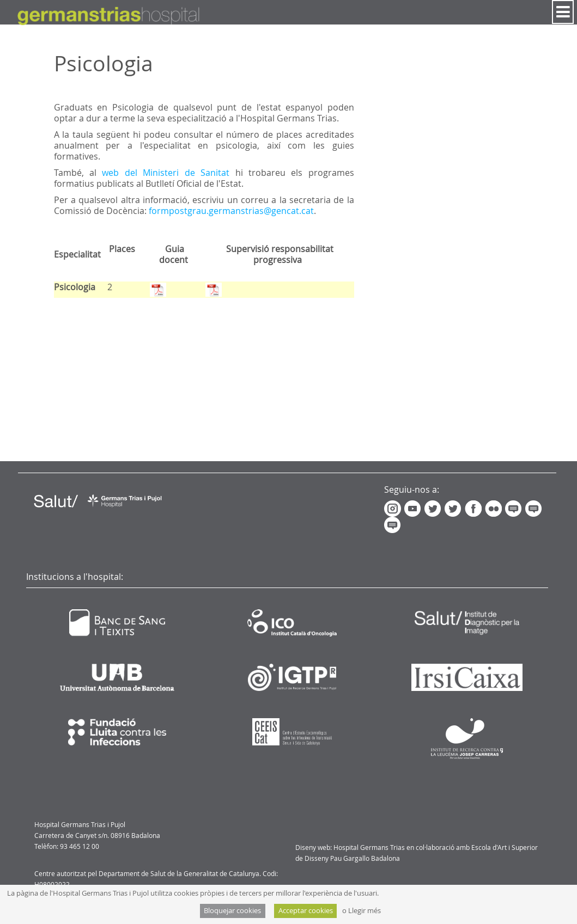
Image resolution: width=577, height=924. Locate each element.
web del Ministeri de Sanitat (168, 173)
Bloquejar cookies (232, 911)
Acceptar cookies (306, 911)
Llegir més (365, 911)
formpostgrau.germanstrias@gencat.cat (231, 211)
